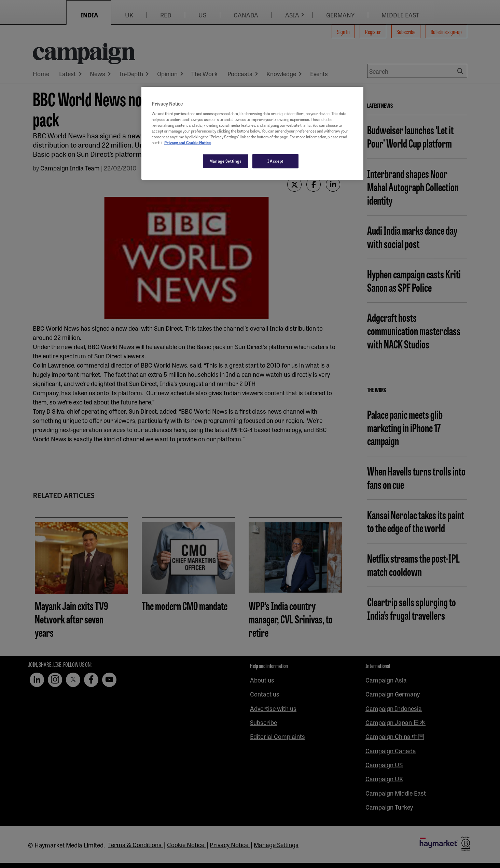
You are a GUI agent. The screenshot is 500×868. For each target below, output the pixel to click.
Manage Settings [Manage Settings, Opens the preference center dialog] (226, 161)
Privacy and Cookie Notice (187, 142)
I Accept (275, 161)
